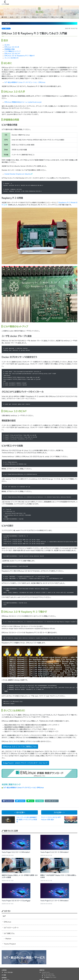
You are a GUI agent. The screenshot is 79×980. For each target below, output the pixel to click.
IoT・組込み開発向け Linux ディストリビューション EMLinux (24, 788)
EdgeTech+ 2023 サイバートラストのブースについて (25, 763)
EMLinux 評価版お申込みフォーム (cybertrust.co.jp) (23, 102)
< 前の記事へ (20, 812)
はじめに (7, 45)
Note (40, 801)
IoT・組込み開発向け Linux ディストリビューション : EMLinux (25, 82)
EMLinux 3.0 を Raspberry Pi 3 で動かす (20, 56)
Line (30, 801)
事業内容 (42, 970)
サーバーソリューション (49, 976)
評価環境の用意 (10, 49)
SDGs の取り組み (8, 972)
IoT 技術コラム (6, 28)
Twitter (20, 801)
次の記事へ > (59, 812)
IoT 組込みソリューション (50, 977)
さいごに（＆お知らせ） (12, 58)
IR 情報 (4, 975)
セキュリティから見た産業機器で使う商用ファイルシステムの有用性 (27, 820)
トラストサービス (46, 972)
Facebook (8, 801)
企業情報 (4, 970)
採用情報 (4, 978)
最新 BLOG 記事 (10, 831)
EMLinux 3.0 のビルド (12, 54)
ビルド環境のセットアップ (12, 51)
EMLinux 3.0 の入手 (12, 47)
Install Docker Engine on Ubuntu (18, 174)
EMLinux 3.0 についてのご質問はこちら (20, 747)
